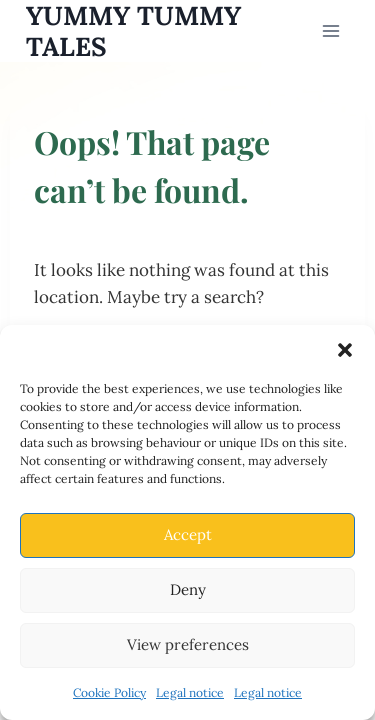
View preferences (188, 644)
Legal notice (190, 692)
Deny (188, 589)
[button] (345, 350)
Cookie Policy (109, 692)
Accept (188, 534)
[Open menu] (331, 30)
